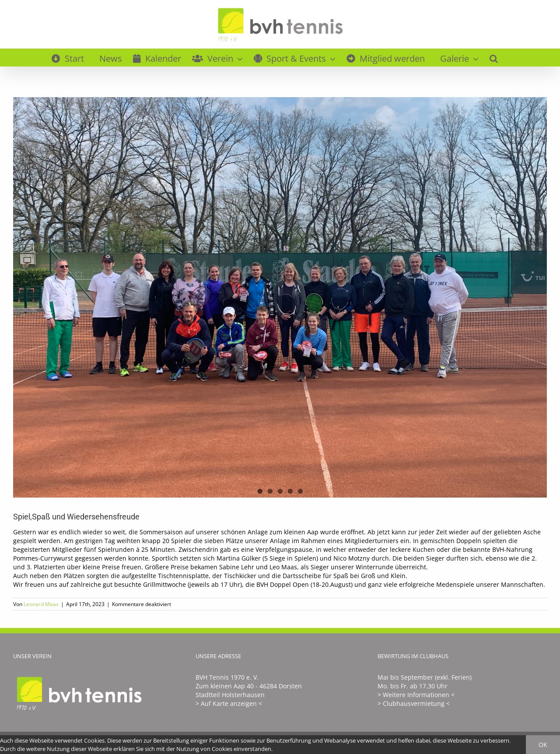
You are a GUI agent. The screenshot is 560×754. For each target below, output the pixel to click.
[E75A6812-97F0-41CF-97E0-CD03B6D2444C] (280, 297)
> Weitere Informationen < (416, 695)
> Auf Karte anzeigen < (229, 703)
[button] (494, 57)
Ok (543, 745)
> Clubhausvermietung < (414, 703)
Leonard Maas (41, 604)
